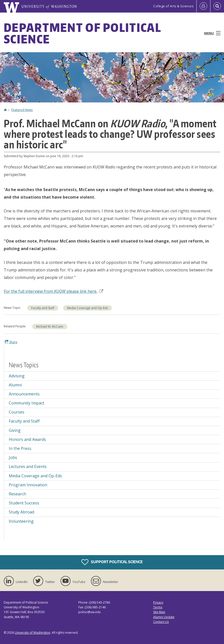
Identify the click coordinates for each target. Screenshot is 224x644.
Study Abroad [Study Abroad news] (21, 512)
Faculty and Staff (43, 308)
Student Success (24, 503)
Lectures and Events (28, 466)
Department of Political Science (82, 33)
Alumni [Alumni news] (15, 385)
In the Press (20, 448)
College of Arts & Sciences (173, 6)
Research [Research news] (17, 494)
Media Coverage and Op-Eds (88, 308)
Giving (15, 430)
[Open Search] (217, 6)
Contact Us (161, 622)
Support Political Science (112, 562)
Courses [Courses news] (17, 412)
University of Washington (33, 633)
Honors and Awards (27, 439)
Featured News (22, 110)
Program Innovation (28, 485)
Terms (158, 607)
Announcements (24, 394)
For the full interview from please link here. (53, 291)
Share (11, 342)
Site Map (159, 612)
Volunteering (21, 521)
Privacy (158, 602)
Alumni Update (164, 617)
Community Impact (26, 403)
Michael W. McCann (50, 327)
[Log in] (203, 6)
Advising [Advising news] (17, 376)
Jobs (13, 457)
